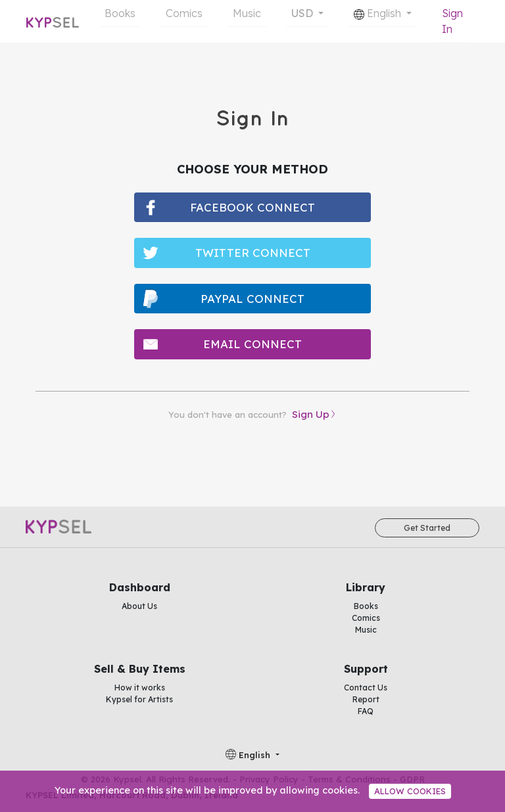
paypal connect (252, 299)
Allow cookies (410, 791)
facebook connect (252, 207)
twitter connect (253, 253)
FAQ (366, 711)
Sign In (452, 21)
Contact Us (366, 688)
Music (247, 13)
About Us (139, 606)
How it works (140, 688)
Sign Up (311, 414)
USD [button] (303, 13)
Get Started (427, 528)
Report (366, 699)
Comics (184, 13)
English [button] (379, 13)
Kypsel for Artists (139, 699)
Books (120, 13)
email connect (252, 344)
